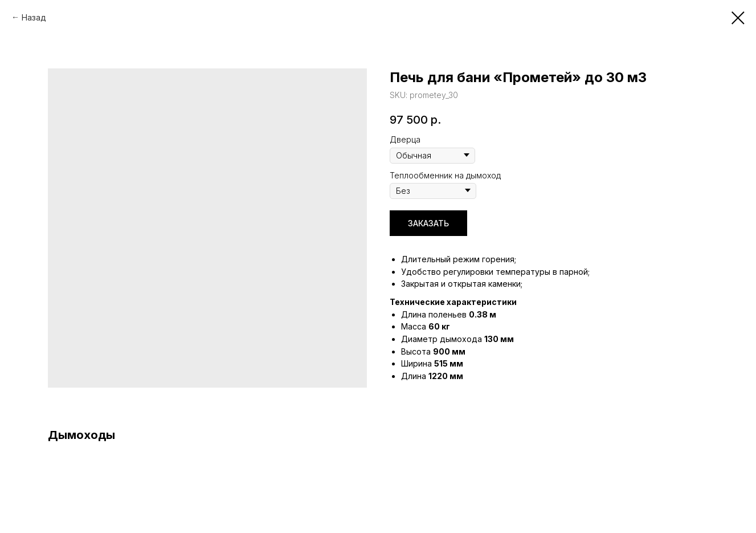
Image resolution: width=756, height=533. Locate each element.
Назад (34, 17)
